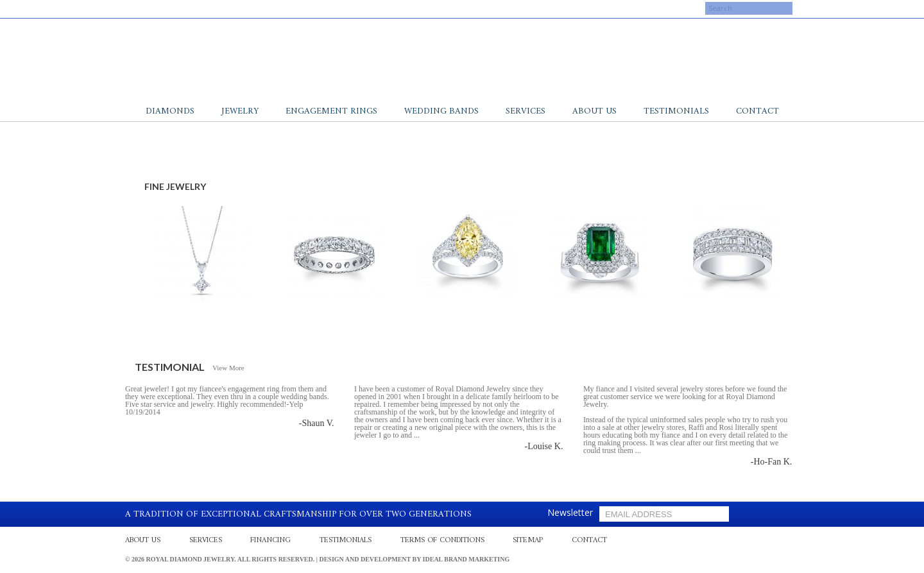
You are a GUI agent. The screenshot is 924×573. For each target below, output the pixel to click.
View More (228, 368)
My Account (564, 8)
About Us (595, 111)
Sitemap (528, 541)
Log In (662, 8)
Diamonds (170, 111)
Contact (757, 111)
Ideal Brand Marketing (466, 559)
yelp (151, 8)
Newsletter (570, 513)
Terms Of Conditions (442, 541)
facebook (138, 8)
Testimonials (676, 111)
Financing (270, 541)
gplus (164, 8)
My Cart (618, 8)
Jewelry (240, 111)
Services (526, 111)
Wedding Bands (441, 111)
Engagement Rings (331, 111)
